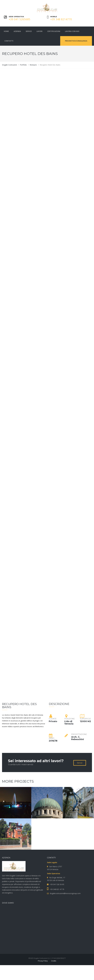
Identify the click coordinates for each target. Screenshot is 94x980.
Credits (54, 961)
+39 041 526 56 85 (57, 884)
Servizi (80, 763)
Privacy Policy (43, 961)
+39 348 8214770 (61, 19)
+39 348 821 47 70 (57, 889)
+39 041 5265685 (20, 19)
